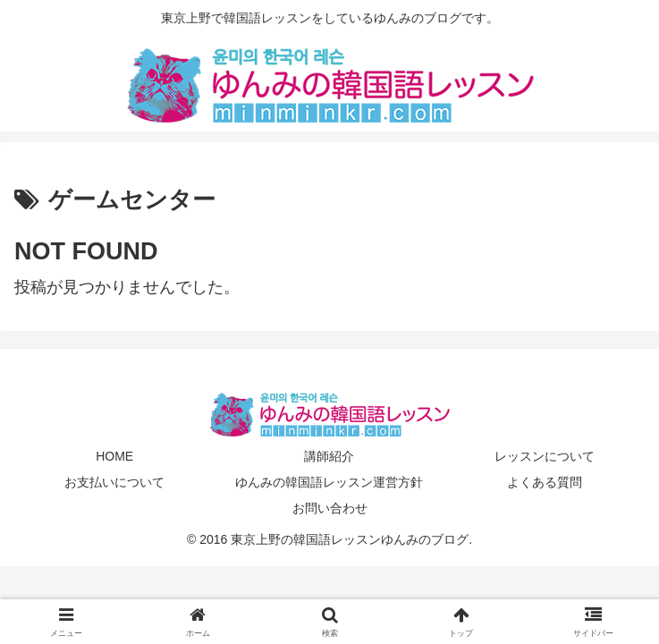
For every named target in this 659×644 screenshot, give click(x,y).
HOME (114, 456)
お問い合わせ (330, 508)
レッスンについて (545, 456)
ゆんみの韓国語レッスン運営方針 (329, 482)
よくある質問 (545, 482)
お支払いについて (114, 482)
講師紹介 (329, 456)
